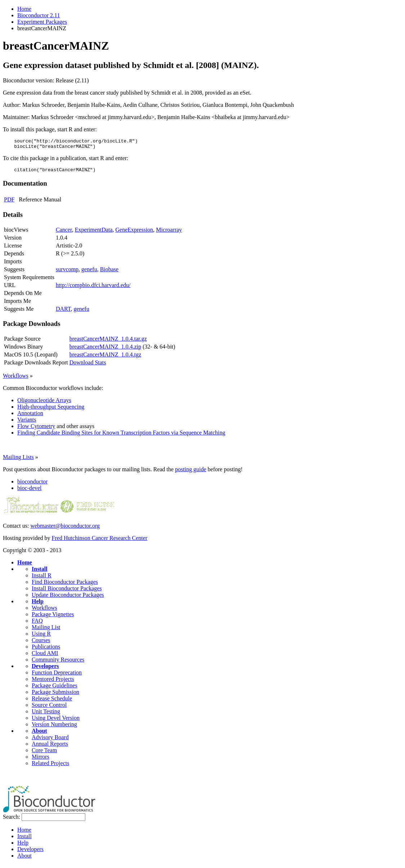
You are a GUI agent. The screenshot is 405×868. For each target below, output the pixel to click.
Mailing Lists (18, 460)
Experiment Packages (42, 22)
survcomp (67, 272)
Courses (41, 643)
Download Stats (88, 366)
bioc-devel (30, 491)
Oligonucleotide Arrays (44, 403)
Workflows (16, 379)
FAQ (37, 624)
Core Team (44, 753)
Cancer (64, 233)
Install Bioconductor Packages (67, 592)
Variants (27, 423)
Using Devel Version (56, 721)
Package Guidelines (55, 689)
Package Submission (55, 695)
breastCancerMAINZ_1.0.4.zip (105, 350)
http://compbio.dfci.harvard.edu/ (93, 288)
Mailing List (46, 630)
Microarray (169, 233)
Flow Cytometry (36, 429)
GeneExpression (134, 233)
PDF (9, 203)
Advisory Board (50, 740)
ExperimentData (94, 233)
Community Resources (58, 663)
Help (38, 605)
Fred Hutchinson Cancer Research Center (100, 541)
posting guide (191, 472)
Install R (42, 579)
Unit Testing (46, 715)
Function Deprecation (57, 676)
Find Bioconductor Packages (65, 585)
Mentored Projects (53, 682)
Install (40, 572)
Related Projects (50, 766)
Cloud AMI (45, 656)
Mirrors (40, 760)
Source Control (49, 708)
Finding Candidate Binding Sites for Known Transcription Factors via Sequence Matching (121, 436)
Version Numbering (54, 728)
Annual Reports (50, 747)
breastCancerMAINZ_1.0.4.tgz (105, 358)
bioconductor (32, 485)
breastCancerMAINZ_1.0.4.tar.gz (108, 342)
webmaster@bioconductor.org (65, 529)
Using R (41, 637)
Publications (46, 650)
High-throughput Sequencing (51, 410)
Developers (45, 669)
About (39, 734)
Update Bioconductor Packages (68, 598)
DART (63, 312)
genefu (89, 272)
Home (24, 9)
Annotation (30, 416)
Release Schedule (52, 702)
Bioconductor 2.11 (39, 15)
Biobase (109, 272)
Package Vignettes (53, 617)
